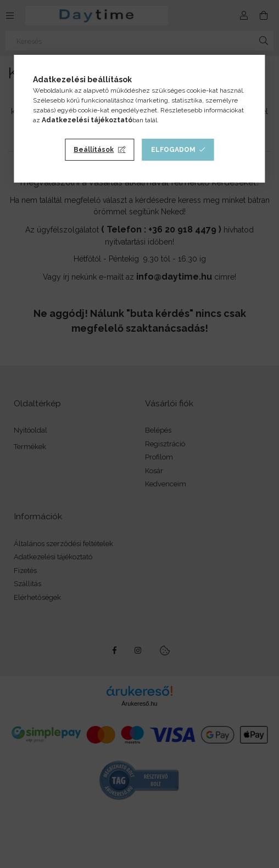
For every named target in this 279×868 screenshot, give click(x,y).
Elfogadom (173, 150)
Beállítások (94, 150)
